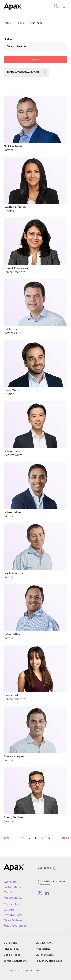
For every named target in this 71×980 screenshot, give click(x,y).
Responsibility (13, 898)
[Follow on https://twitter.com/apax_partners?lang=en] (40, 893)
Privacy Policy (12, 949)
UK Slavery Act (44, 943)
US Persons (10, 943)
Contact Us (11, 905)
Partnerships (12, 887)
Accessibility (43, 949)
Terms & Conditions (15, 961)
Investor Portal (13, 915)
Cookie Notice (12, 955)
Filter (35, 60)
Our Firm (10, 893)
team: (26, 72)
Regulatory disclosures (49, 961)
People (8, 39)
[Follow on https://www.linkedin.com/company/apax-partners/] (47, 893)
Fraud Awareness (15, 926)
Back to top (47, 868)
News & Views (13, 921)
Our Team (10, 882)
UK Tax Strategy (45, 955)
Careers (9, 910)
